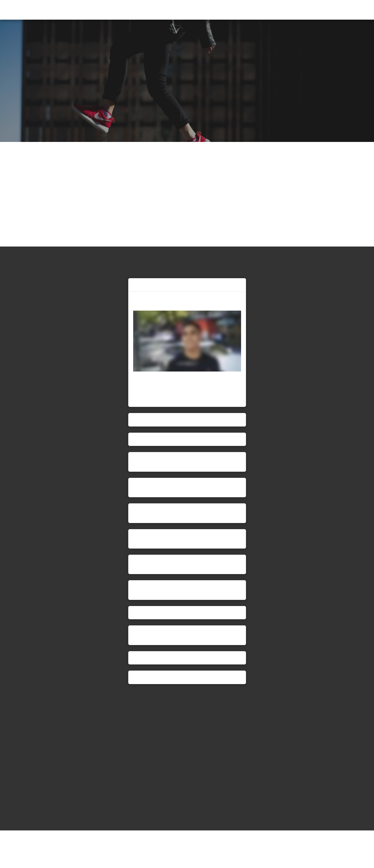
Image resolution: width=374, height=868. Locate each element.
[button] (361, 11)
